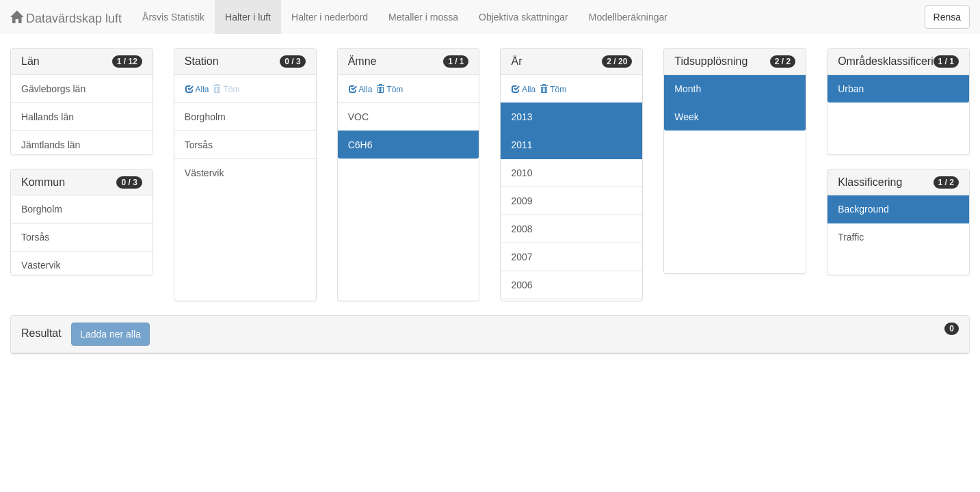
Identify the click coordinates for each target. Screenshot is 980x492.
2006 (521, 285)
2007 (521, 257)
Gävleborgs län (53, 89)
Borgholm (42, 209)
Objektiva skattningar (524, 17)
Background (863, 209)
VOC (358, 117)
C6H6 (360, 145)
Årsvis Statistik (173, 17)
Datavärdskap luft (66, 18)
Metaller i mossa (423, 17)
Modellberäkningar (628, 17)
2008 (521, 229)
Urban (851, 89)
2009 (521, 201)
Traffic (851, 237)
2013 (521, 117)
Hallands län (48, 117)
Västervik (41, 265)
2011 (521, 145)
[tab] (490, 334)
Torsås (35, 237)
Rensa (947, 17)
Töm (389, 90)
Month (688, 89)
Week (687, 117)
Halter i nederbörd (330, 17)
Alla (197, 90)
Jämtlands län (51, 145)
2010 (521, 173)
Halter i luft (248, 17)
